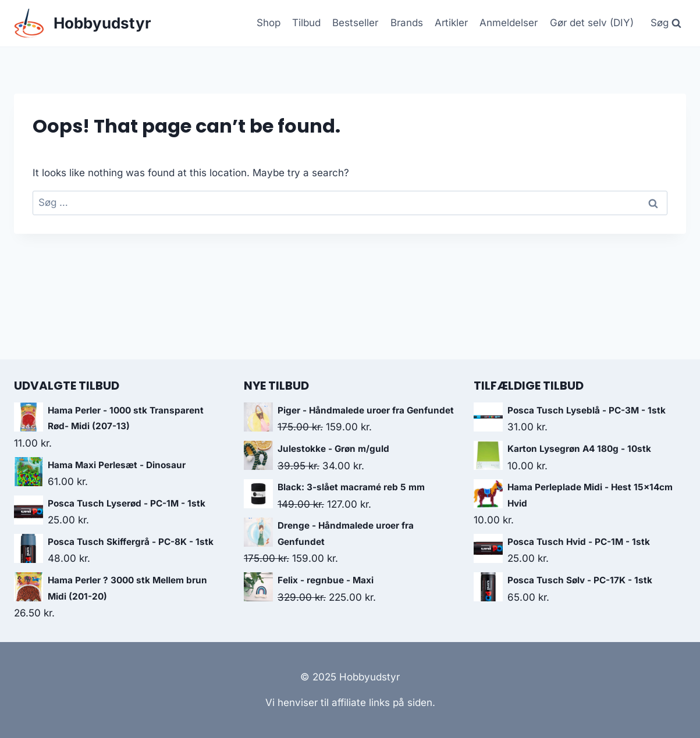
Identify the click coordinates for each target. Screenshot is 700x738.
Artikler (451, 23)
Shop (269, 23)
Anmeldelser (509, 23)
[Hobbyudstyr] (83, 24)
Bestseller (355, 23)
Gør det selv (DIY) (592, 23)
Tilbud (306, 23)
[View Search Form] (666, 23)
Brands (407, 23)
